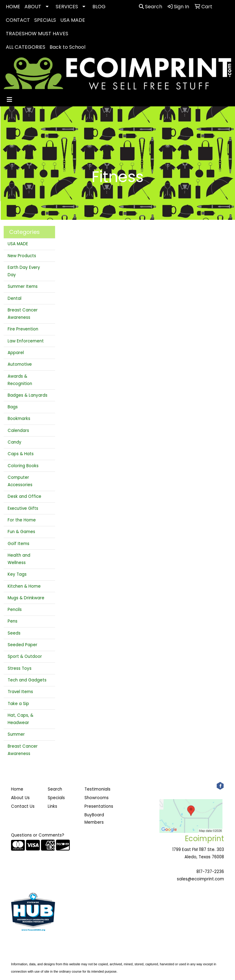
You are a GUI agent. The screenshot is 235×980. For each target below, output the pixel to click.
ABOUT (33, 7)
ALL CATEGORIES (26, 47)
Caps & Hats (21, 454)
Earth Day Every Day (24, 271)
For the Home (22, 520)
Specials (56, 798)
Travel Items (20, 692)
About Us (20, 798)
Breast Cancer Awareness (23, 314)
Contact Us (23, 806)
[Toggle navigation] (9, 100)
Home (17, 789)
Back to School (67, 47)
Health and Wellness (19, 559)
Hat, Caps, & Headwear (21, 719)
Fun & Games (21, 532)
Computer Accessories (20, 481)
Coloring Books (23, 466)
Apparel (16, 353)
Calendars (18, 431)
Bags (13, 407)
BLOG (99, 7)
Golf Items (19, 544)
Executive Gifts (23, 508)
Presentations (99, 806)
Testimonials (97, 789)
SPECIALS (45, 20)
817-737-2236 (210, 872)
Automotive (20, 364)
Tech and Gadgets (27, 680)
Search (151, 7)
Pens (13, 621)
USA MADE (73, 20)
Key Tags (17, 574)
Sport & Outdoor (25, 656)
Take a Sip (18, 704)
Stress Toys (20, 668)
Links (52, 806)
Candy (15, 442)
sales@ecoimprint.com (200, 879)
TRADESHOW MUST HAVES (37, 34)
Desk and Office (24, 496)
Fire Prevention (23, 329)
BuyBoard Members (94, 819)
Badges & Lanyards (28, 395)
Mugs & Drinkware (26, 598)
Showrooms (97, 798)
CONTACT (18, 20)
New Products (22, 256)
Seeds (14, 633)
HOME (13, 7)
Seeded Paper (22, 645)
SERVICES (67, 7)
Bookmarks (19, 419)
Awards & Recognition (20, 380)
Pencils (15, 610)
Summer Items (23, 286)
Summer (16, 734)
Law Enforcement (26, 341)
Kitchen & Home (24, 586)
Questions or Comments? (38, 835)
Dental (15, 298)
